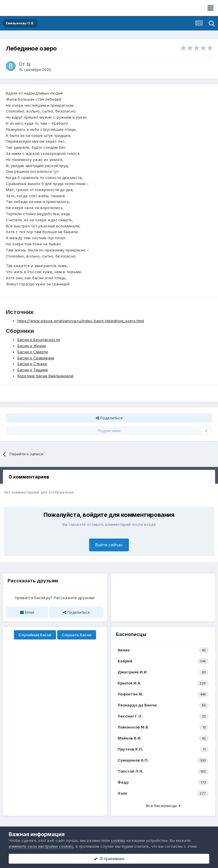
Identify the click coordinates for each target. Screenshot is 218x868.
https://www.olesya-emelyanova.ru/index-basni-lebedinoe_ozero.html (81, 321)
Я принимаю (109, 859)
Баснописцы (131, 634)
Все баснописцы (163, 806)
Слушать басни (77, 635)
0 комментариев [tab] (29, 477)
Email (27, 612)
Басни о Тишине (33, 370)
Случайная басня (35, 635)
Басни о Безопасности (39, 340)
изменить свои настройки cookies (41, 846)
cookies (118, 840)
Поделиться (109, 418)
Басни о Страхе (32, 364)
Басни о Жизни (32, 346)
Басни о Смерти (33, 352)
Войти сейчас (109, 545)
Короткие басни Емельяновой (45, 376)
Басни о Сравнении (36, 358)
